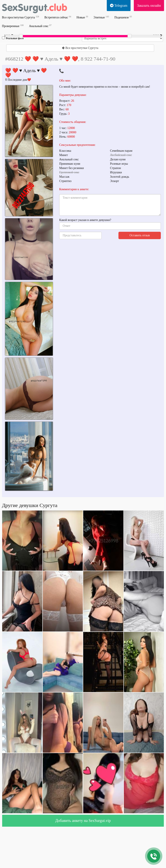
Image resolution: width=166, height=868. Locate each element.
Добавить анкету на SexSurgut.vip (83, 821)
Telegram (119, 6)
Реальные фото (13, 38)
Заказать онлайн (149, 6)
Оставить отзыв (140, 235)
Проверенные (13, 26)
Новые (82, 17)
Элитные (101, 17)
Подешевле (123, 17)
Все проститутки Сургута (20, 17)
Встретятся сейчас (58, 17)
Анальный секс (40, 26)
